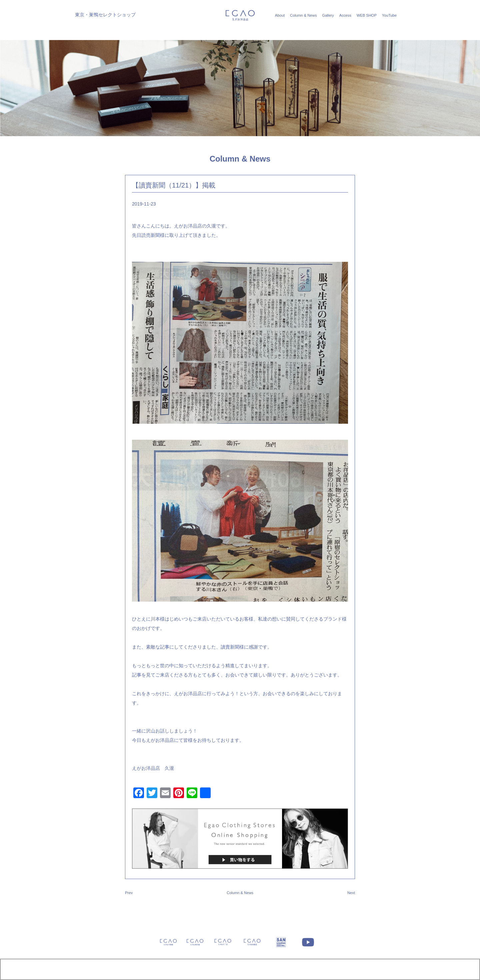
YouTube (389, 15)
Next (351, 893)
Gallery (328, 15)
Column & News (303, 15)
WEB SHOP (367, 15)
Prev (129, 893)
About (280, 15)
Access (345, 15)
